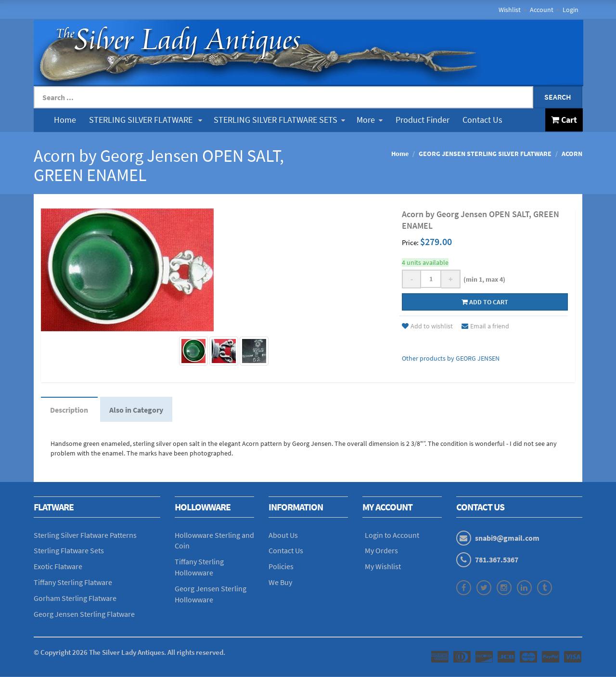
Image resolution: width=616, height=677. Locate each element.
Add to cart (485, 302)
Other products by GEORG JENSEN (451, 358)
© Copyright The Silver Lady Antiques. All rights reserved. (129, 653)
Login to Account (392, 535)
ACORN (572, 154)
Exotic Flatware (58, 567)
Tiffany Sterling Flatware (73, 583)
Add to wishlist (427, 326)
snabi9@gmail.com (507, 538)
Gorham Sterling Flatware (75, 599)
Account (542, 10)
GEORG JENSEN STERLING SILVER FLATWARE (485, 154)
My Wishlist (383, 567)
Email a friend (485, 326)
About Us (283, 535)
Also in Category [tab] (137, 410)
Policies (281, 567)
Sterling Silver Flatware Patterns (85, 535)
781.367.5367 (497, 560)
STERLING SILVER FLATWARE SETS (279, 120)
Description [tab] (70, 410)
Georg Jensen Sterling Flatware (84, 614)
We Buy (280, 583)
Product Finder (423, 120)
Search (558, 97)
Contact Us (482, 120)
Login (571, 10)
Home (65, 120)
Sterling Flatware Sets (69, 551)
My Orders (381, 551)
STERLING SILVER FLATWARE (146, 120)
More (370, 120)
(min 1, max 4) (483, 279)
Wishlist (510, 10)
